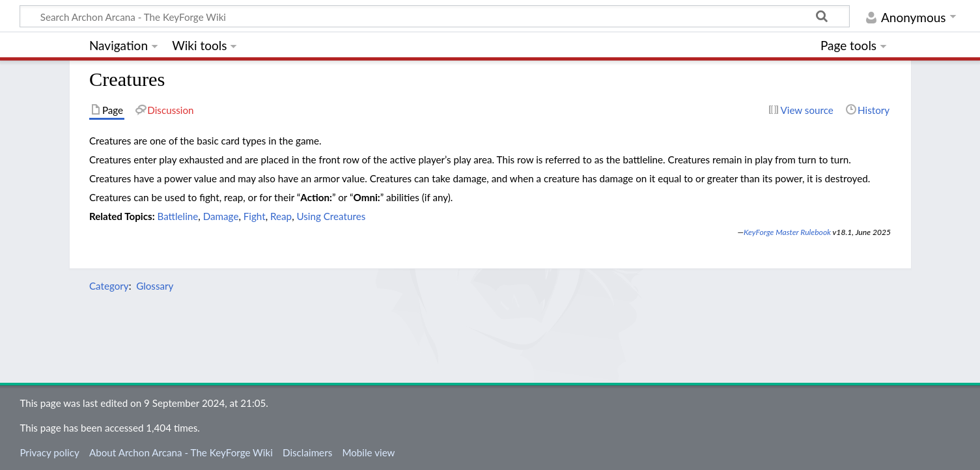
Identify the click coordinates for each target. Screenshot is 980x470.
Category (109, 286)
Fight (255, 216)
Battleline (177, 216)
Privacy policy (49, 452)
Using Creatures (331, 216)
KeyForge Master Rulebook (787, 232)
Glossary (155, 286)
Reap (281, 216)
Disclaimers (307, 452)
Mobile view (368, 452)
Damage (221, 216)
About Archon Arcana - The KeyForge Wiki (181, 452)
